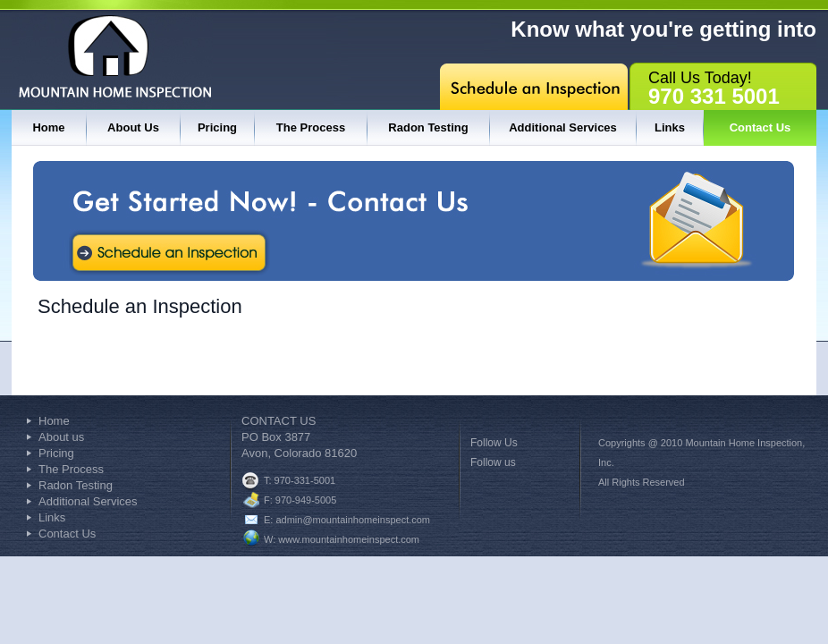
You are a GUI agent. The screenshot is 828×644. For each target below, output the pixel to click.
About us (61, 437)
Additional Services (563, 127)
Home (48, 127)
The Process (311, 127)
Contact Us (760, 127)
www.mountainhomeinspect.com (349, 539)
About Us (133, 127)
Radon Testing (428, 127)
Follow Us (494, 443)
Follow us (493, 462)
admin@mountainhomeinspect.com (353, 520)
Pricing (217, 127)
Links (670, 127)
